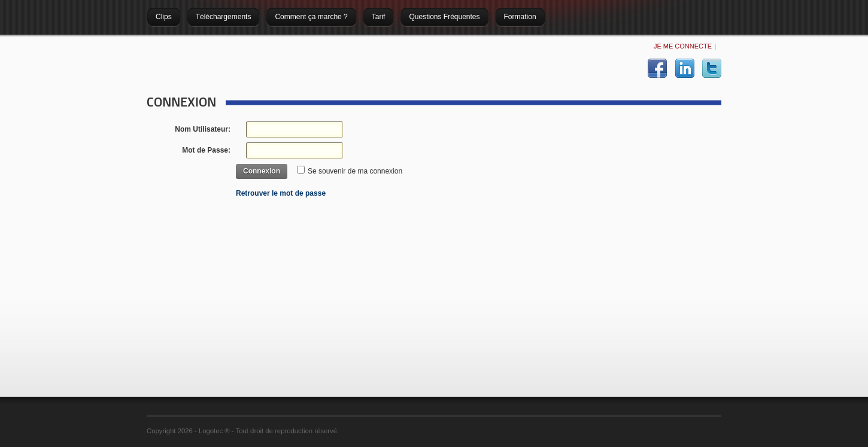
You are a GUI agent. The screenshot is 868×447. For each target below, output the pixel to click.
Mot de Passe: (206, 150)
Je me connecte (683, 46)
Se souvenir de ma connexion (355, 171)
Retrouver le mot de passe (281, 193)
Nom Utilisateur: (203, 129)
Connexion (262, 171)
